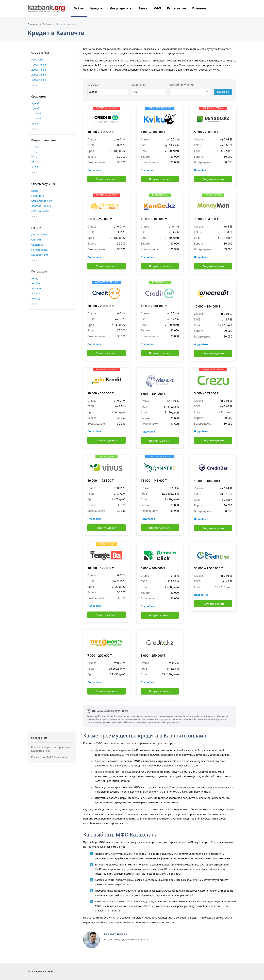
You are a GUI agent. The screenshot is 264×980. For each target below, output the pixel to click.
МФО (157, 8)
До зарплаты (39, 234)
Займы (79, 8)
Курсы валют (177, 8)
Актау (35, 278)
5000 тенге (38, 59)
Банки (143, 8)
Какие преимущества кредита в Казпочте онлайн (51, 749)
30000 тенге (39, 75)
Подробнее (94, 170)
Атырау (36, 298)
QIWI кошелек (40, 211)
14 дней (36, 118)
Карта (35, 191)
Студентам (38, 245)
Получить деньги (106, 179)
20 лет (35, 157)
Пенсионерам (40, 250)
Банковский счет (42, 201)
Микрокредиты (121, 8)
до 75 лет (37, 167)
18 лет (35, 147)
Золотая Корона (41, 206)
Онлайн (36, 239)
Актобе (36, 283)
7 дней (35, 108)
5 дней (35, 103)
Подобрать (223, 92)
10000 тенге (39, 65)
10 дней (36, 113)
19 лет (35, 152)
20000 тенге (39, 70)
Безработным (40, 255)
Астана (36, 293)
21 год (35, 162)
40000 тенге (39, 80)
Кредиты (97, 8)
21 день (36, 123)
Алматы (36, 288)
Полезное (199, 8)
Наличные (38, 196)
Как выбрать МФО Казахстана (49, 757)
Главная (33, 24)
